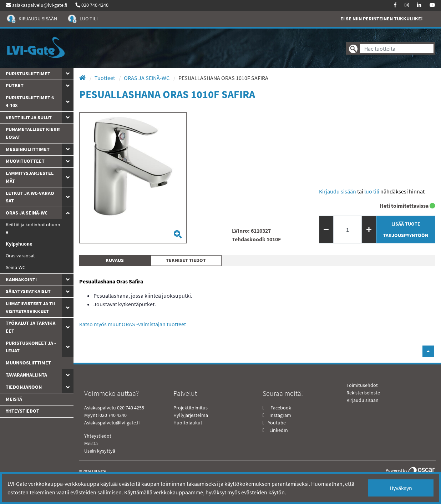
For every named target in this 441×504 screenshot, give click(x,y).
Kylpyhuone (19, 244)
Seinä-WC (16, 267)
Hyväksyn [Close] (401, 488)
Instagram (280, 415)
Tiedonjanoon (24, 387)
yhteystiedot (22, 411)
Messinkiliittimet (28, 149)
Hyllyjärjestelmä (191, 415)
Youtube (276, 423)
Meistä (14, 399)
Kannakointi (21, 279)
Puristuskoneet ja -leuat (31, 347)
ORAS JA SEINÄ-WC (27, 213)
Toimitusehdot (362, 385)
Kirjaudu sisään (338, 191)
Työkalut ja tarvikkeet (31, 327)
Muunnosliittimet (28, 363)
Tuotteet (105, 78)
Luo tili (372, 191)
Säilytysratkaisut (28, 291)
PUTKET (15, 85)
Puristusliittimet (28, 74)
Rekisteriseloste (363, 393)
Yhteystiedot (98, 436)
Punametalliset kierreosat (33, 133)
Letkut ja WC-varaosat (30, 197)
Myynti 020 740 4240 (105, 415)
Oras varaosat (20, 256)
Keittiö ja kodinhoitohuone (33, 228)
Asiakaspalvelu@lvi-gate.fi (112, 423)
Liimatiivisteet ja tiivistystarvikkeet (30, 307)
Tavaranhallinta (26, 375)
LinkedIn (279, 430)
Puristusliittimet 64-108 (30, 101)
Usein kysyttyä (100, 451)
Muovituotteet (25, 161)
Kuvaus (115, 260)
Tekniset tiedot (186, 260)
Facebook (280, 408)
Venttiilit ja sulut (29, 117)
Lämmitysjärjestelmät (30, 177)
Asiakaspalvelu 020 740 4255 (114, 408)
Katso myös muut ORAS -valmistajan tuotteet (133, 324)
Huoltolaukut (188, 423)
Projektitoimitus (191, 408)
